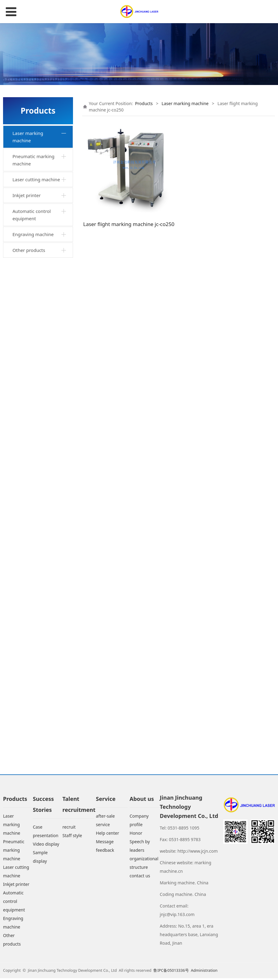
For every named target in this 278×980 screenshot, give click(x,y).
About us (142, 801)
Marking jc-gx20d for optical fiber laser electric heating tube (42, 233)
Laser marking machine (28, 137)
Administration (204, 972)
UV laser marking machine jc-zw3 (34, 562)
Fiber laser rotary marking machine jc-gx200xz (37, 207)
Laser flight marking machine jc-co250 (37, 643)
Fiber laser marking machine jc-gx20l (36, 488)
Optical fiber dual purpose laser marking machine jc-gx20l (39, 181)
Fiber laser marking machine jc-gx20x (36, 326)
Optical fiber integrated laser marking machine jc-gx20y (40, 374)
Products (144, 103)
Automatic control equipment (32, 721)
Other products (29, 756)
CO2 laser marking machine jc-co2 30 (35, 599)
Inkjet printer (27, 701)
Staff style (72, 838)
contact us (140, 878)
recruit (69, 829)
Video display (46, 846)
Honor (136, 835)
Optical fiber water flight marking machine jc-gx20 (42, 507)
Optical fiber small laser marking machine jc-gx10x (40, 303)
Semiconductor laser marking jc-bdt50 (37, 580)
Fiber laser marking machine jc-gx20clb (36, 415)
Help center (107, 835)
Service (106, 801)
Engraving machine (33, 740)
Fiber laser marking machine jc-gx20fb (36, 525)
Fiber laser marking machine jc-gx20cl (36, 396)
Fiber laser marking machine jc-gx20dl (36, 451)
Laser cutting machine (36, 685)
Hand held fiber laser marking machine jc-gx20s (38, 277)
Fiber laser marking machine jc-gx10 (36, 543)
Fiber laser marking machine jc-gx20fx (36, 470)
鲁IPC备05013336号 (172, 972)
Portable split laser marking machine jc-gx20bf (37, 348)
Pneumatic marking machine (33, 666)
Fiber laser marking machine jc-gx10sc (36, 255)
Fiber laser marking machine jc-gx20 (36, 158)
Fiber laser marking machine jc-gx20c (36, 433)
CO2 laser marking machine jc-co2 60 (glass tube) (41, 621)
